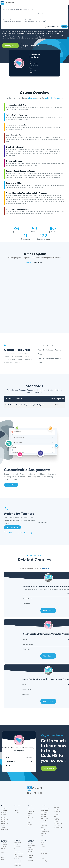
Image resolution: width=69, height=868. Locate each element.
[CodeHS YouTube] (35, 793)
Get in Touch (49, 768)
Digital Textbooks (45, 832)
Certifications (5, 820)
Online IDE (4, 810)
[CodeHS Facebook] (28, 793)
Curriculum (44, 806)
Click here (46, 569)
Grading (30, 814)
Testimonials (18, 847)
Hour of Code (44, 825)
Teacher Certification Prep (58, 822)
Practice (43, 827)
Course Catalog (45, 808)
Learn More (11, 485)
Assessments (31, 850)
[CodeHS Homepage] (8, 3)
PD (55, 806)
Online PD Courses (56, 809)
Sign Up (64, 26)
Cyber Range (5, 829)
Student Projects (19, 861)
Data (29, 816)
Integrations (31, 820)
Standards (43, 823)
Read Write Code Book (19, 854)
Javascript (4, 847)
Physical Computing (30, 858)
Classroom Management (31, 811)
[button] (19, 9)
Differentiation (31, 845)
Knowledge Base (19, 857)
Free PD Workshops (57, 819)
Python (3, 849)
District (16, 808)
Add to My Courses (12, 527)
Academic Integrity (30, 825)
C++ (2, 855)
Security (43, 859)
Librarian (28, 262)
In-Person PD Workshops (57, 812)
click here (32, 98)
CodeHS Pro (4, 812)
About (42, 842)
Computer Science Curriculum (4, 816)
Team (42, 845)
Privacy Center (44, 849)
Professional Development (5, 822)
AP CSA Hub (44, 834)
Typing (3, 827)
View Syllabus (10, 46)
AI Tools (29, 822)
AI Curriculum (44, 836)
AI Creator (4, 825)
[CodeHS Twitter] (38, 793)
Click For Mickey (38, 262)
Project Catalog (45, 810)
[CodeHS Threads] (41, 793)
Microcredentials (58, 825)
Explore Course (30, 46)
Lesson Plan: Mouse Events (51, 346)
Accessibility (44, 861)
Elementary (43, 817)
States (16, 845)
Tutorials (43, 830)
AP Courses (44, 814)
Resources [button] (51, 20)
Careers (43, 847)
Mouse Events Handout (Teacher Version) (51, 352)
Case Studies (18, 842)
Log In (59, 26)
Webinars (17, 859)
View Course (48, 611)
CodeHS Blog (18, 851)
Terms (42, 851)
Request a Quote (51, 26)
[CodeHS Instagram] (30, 793)
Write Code (30, 818)
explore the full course (53, 98)
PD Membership (58, 827)
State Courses (44, 819)
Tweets (16, 849)
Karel (3, 859)
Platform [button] (40, 8)
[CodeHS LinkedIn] (33, 793)
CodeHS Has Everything (31, 841)
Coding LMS (4, 808)
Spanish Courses (45, 821)
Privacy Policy (44, 853)
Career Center (18, 863)
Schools (16, 810)
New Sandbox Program (5, 844)
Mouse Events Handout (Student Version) (51, 360)
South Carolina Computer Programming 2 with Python (25, 405)
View (53, 405)
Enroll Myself (10, 533)
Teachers (17, 812)
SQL (2, 857)
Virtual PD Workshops (57, 816)
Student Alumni (18, 865)
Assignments (31, 808)
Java (3, 851)
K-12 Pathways (44, 812)
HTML (3, 853)
